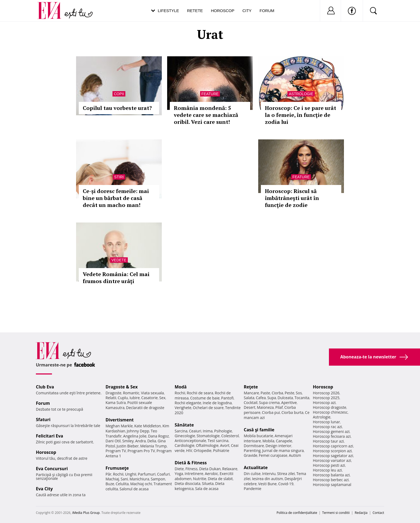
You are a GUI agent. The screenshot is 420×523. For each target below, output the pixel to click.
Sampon (158, 479)
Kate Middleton (148, 426)
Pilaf (279, 407)
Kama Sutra (116, 403)
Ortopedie (202, 450)
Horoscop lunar (326, 422)
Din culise (252, 474)
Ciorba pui (271, 412)
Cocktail (251, 403)
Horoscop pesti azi (329, 465)
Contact (378, 513)
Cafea (261, 398)
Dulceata (285, 398)
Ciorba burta (292, 412)
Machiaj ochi (141, 484)
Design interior (278, 446)
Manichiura (139, 479)
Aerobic (212, 474)
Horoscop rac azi (327, 427)
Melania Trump (153, 446)
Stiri (119, 177)
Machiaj (112, 479)
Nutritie (200, 479)
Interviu (269, 474)
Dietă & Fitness (191, 463)
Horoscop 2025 (326, 398)
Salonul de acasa (134, 489)
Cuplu (123, 398)
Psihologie (223, 431)
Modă (181, 387)
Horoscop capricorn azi (333, 446)
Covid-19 (286, 484)
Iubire (134, 398)
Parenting (252, 450)
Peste (290, 393)
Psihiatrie (221, 450)
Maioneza (265, 407)
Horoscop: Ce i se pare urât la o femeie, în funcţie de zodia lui (301, 115)
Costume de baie (205, 398)
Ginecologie (185, 436)
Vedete (119, 260)
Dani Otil (113, 441)
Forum (267, 11)
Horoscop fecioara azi (332, 436)
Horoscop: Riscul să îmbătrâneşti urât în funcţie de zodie (292, 198)
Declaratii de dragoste (145, 408)
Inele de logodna (217, 403)
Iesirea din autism (268, 479)
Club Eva (45, 387)
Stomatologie (208, 436)
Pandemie (253, 489)
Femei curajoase (273, 455)
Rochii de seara (200, 393)
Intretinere (194, 474)
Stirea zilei (286, 474)
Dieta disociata (187, 483)
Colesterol (230, 436)
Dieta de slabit (220, 479)
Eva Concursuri (52, 469)
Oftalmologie (207, 445)
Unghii (131, 474)
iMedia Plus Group (86, 513)
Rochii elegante (188, 403)
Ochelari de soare (208, 408)
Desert (250, 407)
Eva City (44, 489)
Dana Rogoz (159, 436)
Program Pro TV (141, 451)
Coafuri (163, 474)
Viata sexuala (152, 393)
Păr (108, 474)
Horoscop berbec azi (331, 480)
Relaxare (230, 469)
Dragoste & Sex (122, 387)
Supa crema (269, 403)
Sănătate (184, 425)
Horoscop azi (324, 403)
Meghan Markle (119, 426)
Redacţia (361, 513)
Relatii (111, 398)
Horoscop (223, 11)
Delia (152, 441)
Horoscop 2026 (326, 393)
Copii (119, 94)
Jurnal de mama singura (283, 450)
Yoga (179, 474)
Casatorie (149, 398)
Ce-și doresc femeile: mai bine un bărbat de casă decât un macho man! (116, 198)
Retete (195, 11)
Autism (295, 455)
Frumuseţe (117, 468)
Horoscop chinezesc (330, 412)
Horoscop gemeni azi (331, 431)
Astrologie (301, 94)
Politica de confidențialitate (297, 513)
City (247, 11)
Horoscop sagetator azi (333, 456)
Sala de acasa (207, 489)
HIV (189, 450)
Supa (272, 398)
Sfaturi (43, 420)
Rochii (118, 474)
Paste (265, 393)
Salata (249, 398)
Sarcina (181, 431)
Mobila (268, 441)
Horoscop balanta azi (331, 475)
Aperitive (289, 403)
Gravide (251, 455)
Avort (225, 445)
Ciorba (277, 393)
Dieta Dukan (210, 469)
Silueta (208, 483)
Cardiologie (185, 445)
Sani (124, 479)
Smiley (128, 441)
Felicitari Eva (50, 436)
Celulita (122, 484)
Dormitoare (254, 446)
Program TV (116, 451)
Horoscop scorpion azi (332, 451)
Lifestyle (168, 11)
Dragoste (113, 393)
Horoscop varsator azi (332, 460)
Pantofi (227, 398)
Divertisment (120, 420)
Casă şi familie (259, 430)
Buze (110, 484)
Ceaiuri (195, 431)
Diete (179, 469)
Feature (210, 94)
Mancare (251, 393)
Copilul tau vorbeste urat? (117, 108)
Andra (141, 441)
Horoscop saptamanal (332, 485)
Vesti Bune (267, 484)
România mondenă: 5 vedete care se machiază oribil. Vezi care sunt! (206, 115)
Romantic (131, 393)
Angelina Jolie (135, 436)
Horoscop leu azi (327, 470)
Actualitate (256, 468)
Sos (299, 393)
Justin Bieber (127, 446)
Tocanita (302, 398)
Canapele (284, 441)
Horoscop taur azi (328, 441)
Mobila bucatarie (258, 436)
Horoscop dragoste (330, 407)
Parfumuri (147, 474)
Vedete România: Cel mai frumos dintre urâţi (116, 278)
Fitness (192, 469)
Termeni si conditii (336, 513)
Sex (162, 398)
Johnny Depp (138, 431)
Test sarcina (218, 441)
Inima (208, 431)
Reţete (251, 387)
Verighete (183, 408)
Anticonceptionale (190, 441)
